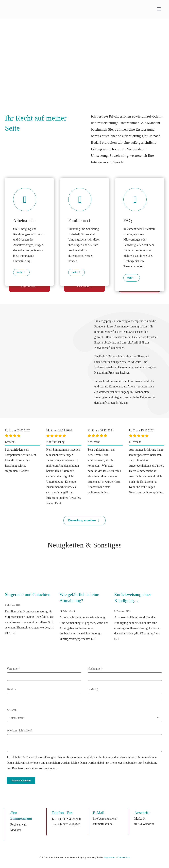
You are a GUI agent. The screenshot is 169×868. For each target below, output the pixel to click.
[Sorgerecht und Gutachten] (30, 569)
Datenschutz (124, 857)
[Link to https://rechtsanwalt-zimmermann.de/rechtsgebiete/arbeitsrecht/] (25, 200)
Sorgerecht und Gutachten (28, 595)
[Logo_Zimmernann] (22, 6)
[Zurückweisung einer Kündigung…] (139, 569)
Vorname (13, 669)
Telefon (11, 689)
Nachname (95, 669)
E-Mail (93, 689)
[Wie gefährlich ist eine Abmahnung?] (84, 569)
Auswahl (12, 710)
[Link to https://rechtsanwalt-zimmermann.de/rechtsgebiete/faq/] (135, 200)
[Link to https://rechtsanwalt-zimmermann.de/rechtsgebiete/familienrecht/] (80, 200)
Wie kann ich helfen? (20, 730)
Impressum (109, 857)
